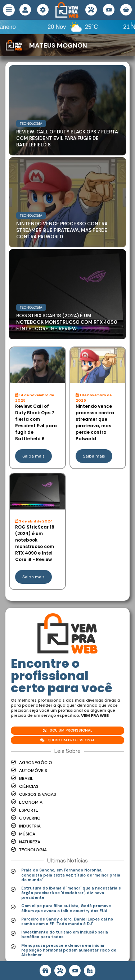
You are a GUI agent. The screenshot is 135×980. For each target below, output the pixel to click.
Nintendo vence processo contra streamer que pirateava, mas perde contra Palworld (62, 230)
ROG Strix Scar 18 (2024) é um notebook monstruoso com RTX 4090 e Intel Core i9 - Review (67, 322)
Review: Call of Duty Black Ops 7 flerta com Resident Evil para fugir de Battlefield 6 (67, 138)
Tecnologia (31, 123)
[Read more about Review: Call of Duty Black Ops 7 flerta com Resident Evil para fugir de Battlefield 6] (67, 110)
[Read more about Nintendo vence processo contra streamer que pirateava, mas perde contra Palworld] (67, 202)
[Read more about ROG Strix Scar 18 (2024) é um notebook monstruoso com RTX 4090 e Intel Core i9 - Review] (67, 294)
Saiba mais (33, 456)
